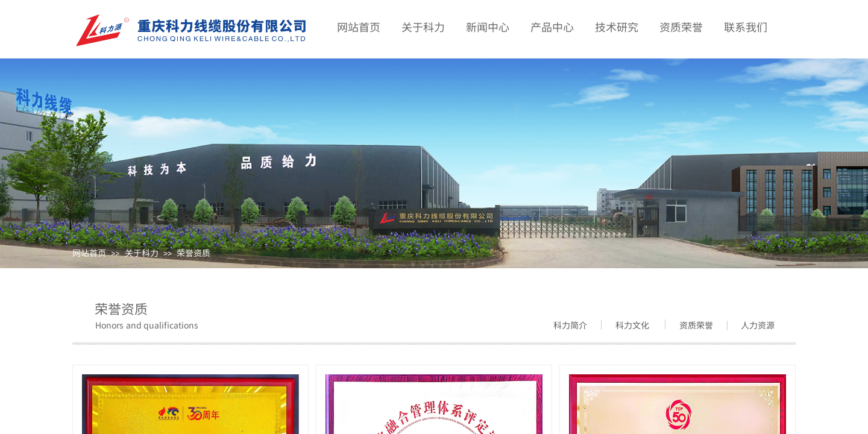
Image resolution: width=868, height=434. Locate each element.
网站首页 (89, 253)
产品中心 (552, 27)
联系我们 (746, 27)
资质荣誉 (681, 27)
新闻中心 (488, 27)
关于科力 (142, 253)
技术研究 (617, 27)
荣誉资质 (193, 253)
